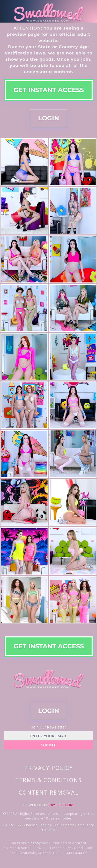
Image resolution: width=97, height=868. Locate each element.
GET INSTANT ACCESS (49, 90)
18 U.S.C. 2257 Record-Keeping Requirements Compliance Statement (48, 827)
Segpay (35, 843)
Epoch (15, 843)
